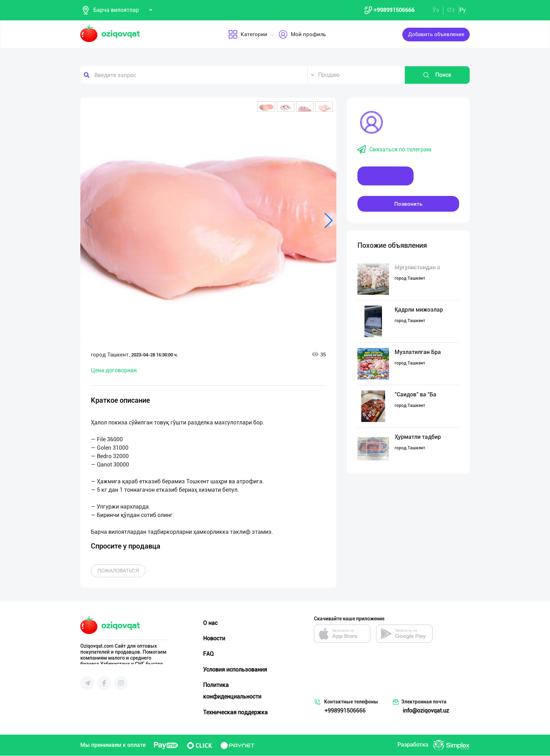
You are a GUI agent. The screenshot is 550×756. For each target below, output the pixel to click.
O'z (451, 10)
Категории (248, 35)
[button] (266, 107)
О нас (210, 623)
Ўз (436, 10)
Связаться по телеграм (394, 150)
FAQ (208, 654)
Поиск (437, 75)
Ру (463, 10)
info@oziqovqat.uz (426, 711)
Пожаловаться (118, 571)
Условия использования (235, 670)
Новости (214, 639)
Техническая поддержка (235, 712)
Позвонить (408, 204)
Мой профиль (302, 35)
